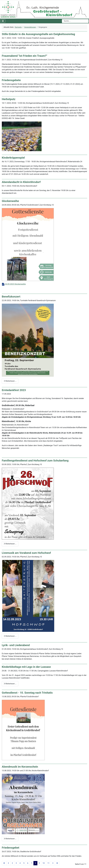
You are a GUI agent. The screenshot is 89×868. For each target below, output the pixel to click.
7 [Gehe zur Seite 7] (32, 863)
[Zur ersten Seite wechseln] (4, 863)
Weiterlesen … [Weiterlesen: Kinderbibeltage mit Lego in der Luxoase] (10, 684)
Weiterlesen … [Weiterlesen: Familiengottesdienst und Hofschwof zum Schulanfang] (10, 544)
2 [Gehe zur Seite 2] (12, 863)
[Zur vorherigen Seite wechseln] (8, 863)
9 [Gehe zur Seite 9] (39, 863)
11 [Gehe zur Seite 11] (48, 863)
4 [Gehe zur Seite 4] (20, 863)
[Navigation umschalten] (3, 21)
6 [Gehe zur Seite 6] (28, 863)
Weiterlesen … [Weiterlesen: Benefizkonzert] (10, 381)
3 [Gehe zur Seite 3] (16, 863)
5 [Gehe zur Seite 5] (24, 863)
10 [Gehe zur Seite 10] (44, 863)
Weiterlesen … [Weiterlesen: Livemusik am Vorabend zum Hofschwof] (10, 636)
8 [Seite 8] (35, 863)
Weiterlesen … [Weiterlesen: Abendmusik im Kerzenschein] (10, 839)
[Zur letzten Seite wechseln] (57, 863)
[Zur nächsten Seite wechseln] (53, 863)
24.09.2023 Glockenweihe (15, 284)
